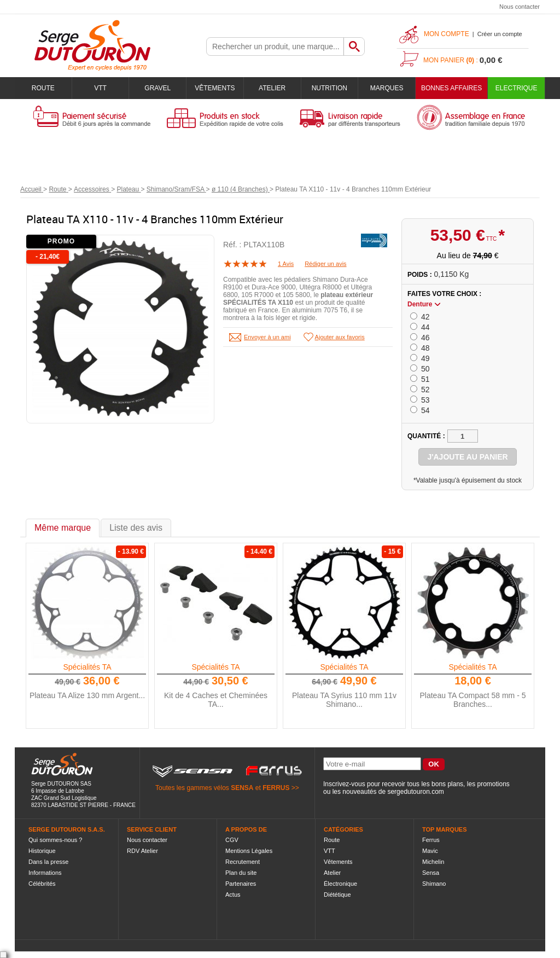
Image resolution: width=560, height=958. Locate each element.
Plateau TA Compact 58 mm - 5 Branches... (472, 700)
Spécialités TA (87, 667)
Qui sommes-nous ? (55, 840)
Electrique (517, 88)
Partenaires (241, 884)
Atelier (272, 88)
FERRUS (276, 788)
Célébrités (42, 884)
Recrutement (243, 862)
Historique (42, 851)
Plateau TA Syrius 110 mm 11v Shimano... (344, 700)
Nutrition (329, 88)
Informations (45, 873)
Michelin (433, 862)
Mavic (430, 851)
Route (43, 88)
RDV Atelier (142, 851)
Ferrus (431, 840)
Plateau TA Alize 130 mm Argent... (87, 695)
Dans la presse (48, 862)
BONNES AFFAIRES (451, 88)
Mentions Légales (249, 851)
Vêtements (215, 88)
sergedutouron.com (415, 792)
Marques (387, 88)
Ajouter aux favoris (340, 337)
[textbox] (275, 47)
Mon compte (447, 34)
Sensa (431, 873)
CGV (232, 840)
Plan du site (241, 873)
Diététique (337, 895)
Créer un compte (500, 34)
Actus (233, 895)
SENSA (242, 788)
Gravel (157, 88)
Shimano (434, 884)
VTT (100, 88)
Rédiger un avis (325, 264)
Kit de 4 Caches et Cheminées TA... (216, 700)
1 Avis (286, 264)
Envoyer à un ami (267, 337)
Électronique (340, 884)
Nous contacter (520, 7)
